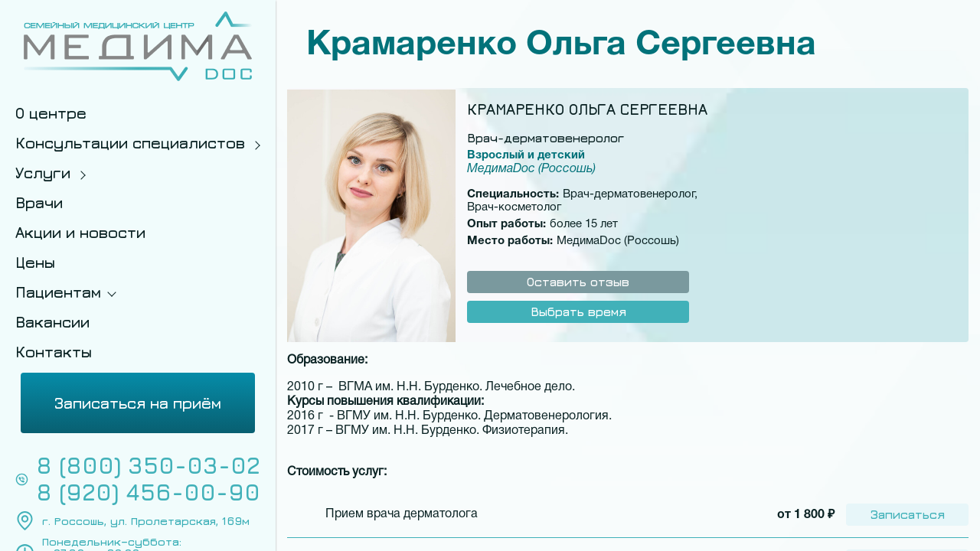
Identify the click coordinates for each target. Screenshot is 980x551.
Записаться (908, 514)
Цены (35, 262)
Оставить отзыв (578, 282)
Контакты (54, 352)
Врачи (39, 202)
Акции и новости (80, 232)
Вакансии (52, 322)
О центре (51, 113)
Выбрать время (578, 311)
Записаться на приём (138, 403)
